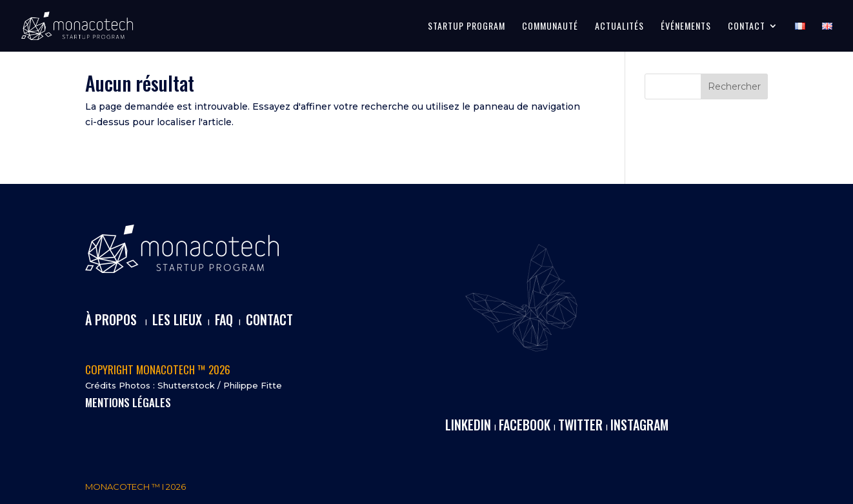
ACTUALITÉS (619, 27)
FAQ (224, 319)
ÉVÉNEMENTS (686, 27)
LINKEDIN (468, 425)
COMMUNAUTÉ (550, 27)
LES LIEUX (177, 319)
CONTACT (747, 27)
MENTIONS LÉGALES (128, 402)
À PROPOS (111, 319)
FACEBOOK (525, 425)
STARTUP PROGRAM (467, 27)
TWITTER (580, 425)
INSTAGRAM (639, 425)
